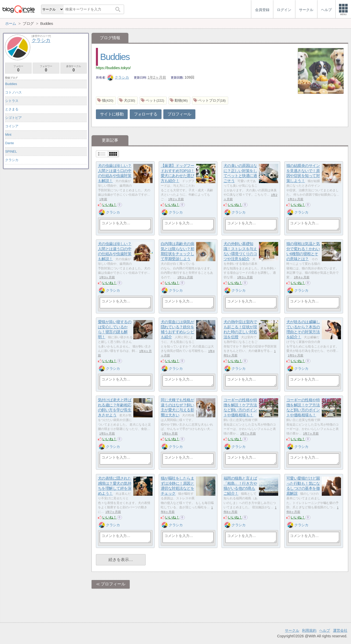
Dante (9, 143)
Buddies (115, 57)
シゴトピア (13, 118)
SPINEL (11, 151)
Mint (8, 135)
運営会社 (340, 630)
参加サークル (74, 68)
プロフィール (179, 114)
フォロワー (46, 68)
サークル (292, 630)
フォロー (18, 68)
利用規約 (309, 630)
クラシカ (118, 77)
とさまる (12, 109)
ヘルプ (325, 630)
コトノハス (13, 92)
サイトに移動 (112, 114)
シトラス (12, 101)
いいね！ (109, 205)
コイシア (12, 126)
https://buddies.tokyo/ (113, 68)
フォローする (146, 114)
